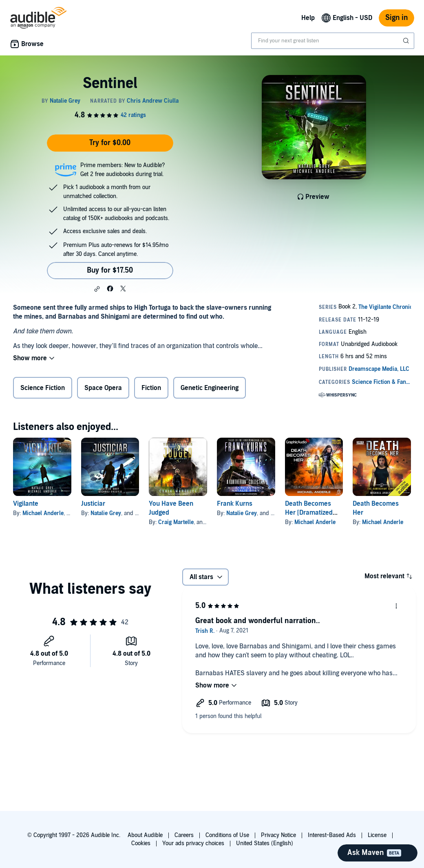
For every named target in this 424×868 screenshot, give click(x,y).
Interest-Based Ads (332, 835)
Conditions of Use (227, 835)
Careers (184, 835)
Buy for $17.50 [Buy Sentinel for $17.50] (110, 270)
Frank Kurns (235, 504)
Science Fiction (43, 388)
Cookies (141, 843)
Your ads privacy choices (193, 843)
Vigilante (26, 504)
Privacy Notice (278, 835)
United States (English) (265, 843)
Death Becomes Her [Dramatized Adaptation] (309, 513)
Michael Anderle (43, 513)
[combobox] (333, 41)
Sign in (396, 18)
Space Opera (103, 388)
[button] (97, 289)
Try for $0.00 (110, 143)
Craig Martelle (176, 522)
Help (308, 18)
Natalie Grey (106, 513)
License (377, 835)
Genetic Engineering (210, 388)
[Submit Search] (407, 41)
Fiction (151, 388)
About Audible (145, 835)
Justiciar (93, 504)
